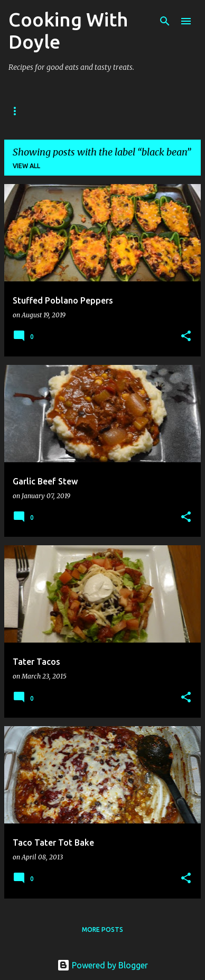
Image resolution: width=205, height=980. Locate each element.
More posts (102, 929)
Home (18, 111)
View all (26, 166)
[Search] (165, 21)
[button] (186, 337)
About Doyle (75, 111)
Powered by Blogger (102, 965)
